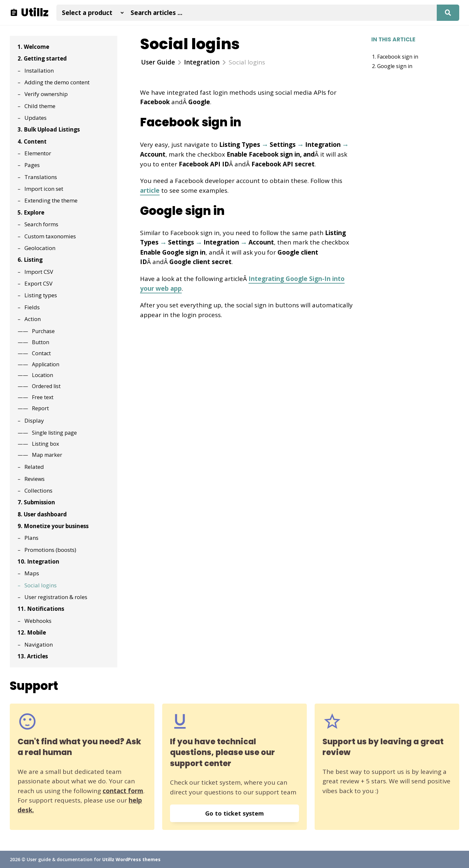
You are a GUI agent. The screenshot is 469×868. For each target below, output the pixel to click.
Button (41, 342)
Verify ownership (46, 94)
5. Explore (31, 212)
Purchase (43, 331)
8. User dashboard (42, 514)
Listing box (45, 444)
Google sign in (395, 66)
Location (43, 375)
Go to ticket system (234, 813)
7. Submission (36, 502)
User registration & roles (56, 597)
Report (40, 408)
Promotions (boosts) (50, 550)
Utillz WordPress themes (131, 859)
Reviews (35, 479)
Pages (32, 165)
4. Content (32, 141)
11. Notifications (41, 609)
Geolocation (40, 248)
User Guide (158, 62)
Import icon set (44, 189)
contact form (123, 791)
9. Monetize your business (53, 526)
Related (34, 467)
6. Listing (30, 260)
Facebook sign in (398, 57)
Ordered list (46, 386)
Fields (32, 307)
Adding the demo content (57, 82)
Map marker (47, 455)
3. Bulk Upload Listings (49, 129)
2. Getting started (42, 58)
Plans (31, 538)
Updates (36, 118)
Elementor (38, 153)
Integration (202, 62)
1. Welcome (33, 47)
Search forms (41, 224)
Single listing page (54, 433)
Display (34, 420)
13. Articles (33, 656)
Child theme (40, 106)
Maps (32, 573)
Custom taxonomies (50, 236)
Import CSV (39, 272)
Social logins (41, 585)
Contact (41, 353)
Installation (39, 70)
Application (46, 364)
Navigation (39, 644)
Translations (41, 177)
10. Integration (38, 561)
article (150, 190)
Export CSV (38, 283)
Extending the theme (51, 200)
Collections (38, 490)
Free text (43, 397)
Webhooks (38, 621)
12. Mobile (32, 632)
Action (33, 319)
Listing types (41, 295)
